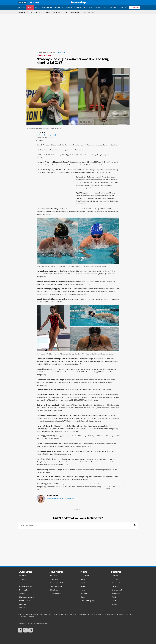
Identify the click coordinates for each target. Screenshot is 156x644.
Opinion (69, 7)
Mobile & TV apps (26, 601)
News (37, 7)
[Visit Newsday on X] (25, 630)
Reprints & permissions (98, 614)
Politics (84, 586)
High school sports (88, 601)
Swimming (22, 12)
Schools (98, 7)
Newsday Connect (57, 586)
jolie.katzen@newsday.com (45, 135)
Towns (83, 597)
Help (125, 614)
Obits (105, 7)
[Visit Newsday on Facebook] (20, 630)
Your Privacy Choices (28, 617)
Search (123, 7)
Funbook (115, 576)
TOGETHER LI (135, 7)
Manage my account (26, 597)
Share (40, 140)
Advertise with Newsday (115, 614)
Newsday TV (114, 7)
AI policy (131, 614)
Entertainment (117, 590)
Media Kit (54, 576)
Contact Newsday (84, 614)
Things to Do (88, 7)
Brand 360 (54, 579)
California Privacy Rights (61, 614)
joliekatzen (59, 135)
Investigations (47, 7)
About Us (23, 576)
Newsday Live (24, 590)
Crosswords (116, 583)
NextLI (114, 604)
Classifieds (54, 590)
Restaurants (59, 7)
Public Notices (55, 593)
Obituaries (116, 579)
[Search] (135, 525)
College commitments (72, 12)
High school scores (36, 12)
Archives (22, 608)
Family (114, 597)
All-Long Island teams (53, 12)
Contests (22, 604)
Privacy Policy (48, 614)
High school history (89, 12)
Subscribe (23, 579)
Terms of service (23, 614)
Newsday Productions (58, 583)
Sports (30, 7)
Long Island (21, 7)
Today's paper (24, 583)
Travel (114, 601)
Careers (22, 593)
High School (50, 52)
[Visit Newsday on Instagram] (31, 630)
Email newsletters (25, 586)
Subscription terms (36, 614)
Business (77, 7)
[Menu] (23, 3)
